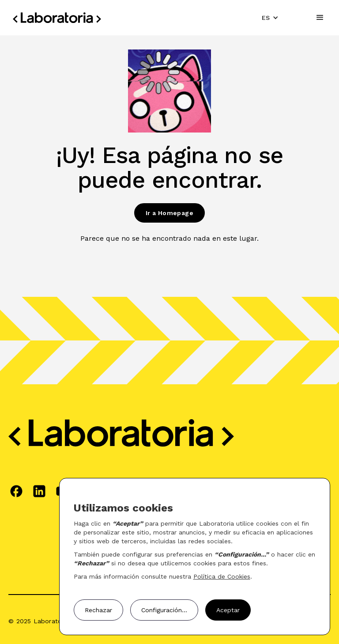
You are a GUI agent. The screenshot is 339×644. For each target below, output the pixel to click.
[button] (270, 18)
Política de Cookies (222, 576)
